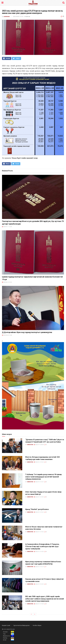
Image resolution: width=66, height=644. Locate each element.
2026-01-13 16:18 (39, 567)
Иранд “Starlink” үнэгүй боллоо (37, 509)
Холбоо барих (37, 625)
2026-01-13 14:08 (39, 604)
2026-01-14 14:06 (39, 532)
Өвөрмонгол (6, 636)
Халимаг (5, 632)
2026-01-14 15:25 (39, 462)
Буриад (5, 638)
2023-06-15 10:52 (7, 282)
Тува (4, 634)
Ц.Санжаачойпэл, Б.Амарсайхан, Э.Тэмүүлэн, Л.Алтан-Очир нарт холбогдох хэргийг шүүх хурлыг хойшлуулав (42, 546)
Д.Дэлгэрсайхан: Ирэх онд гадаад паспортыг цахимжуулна (27, 332)
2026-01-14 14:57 (39, 482)
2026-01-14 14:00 (39, 552)
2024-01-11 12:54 (7, 227)
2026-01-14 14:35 (39, 497)
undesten (7, 16)
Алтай (5, 640)
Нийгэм (28, 16)
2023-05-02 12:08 (7, 335)
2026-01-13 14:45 (39, 584)
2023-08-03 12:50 (18, 16)
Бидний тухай (6, 625)
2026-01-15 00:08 (39, 445)
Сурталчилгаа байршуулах (21, 625)
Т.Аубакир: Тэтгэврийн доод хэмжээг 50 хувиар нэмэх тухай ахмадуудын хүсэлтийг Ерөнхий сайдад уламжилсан (43, 477)
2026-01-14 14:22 (39, 512)
